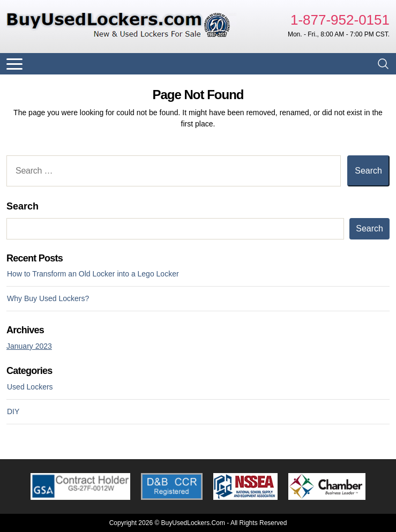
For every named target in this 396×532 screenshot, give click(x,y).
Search (23, 206)
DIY (13, 411)
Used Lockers (30, 387)
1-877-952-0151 (340, 20)
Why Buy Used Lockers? (48, 298)
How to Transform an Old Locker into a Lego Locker (93, 274)
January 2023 (29, 346)
